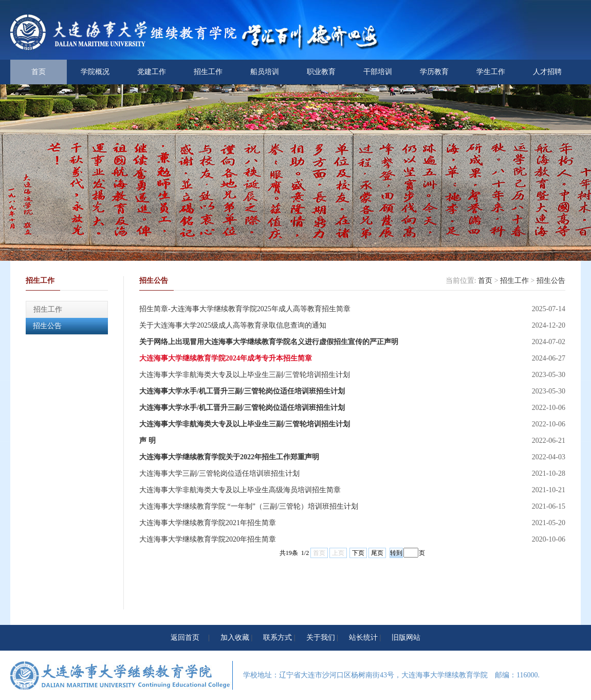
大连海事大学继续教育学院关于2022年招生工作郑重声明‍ (229, 457)
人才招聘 (547, 72)
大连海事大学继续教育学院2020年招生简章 (208, 539)
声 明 (147, 441)
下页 (358, 553)
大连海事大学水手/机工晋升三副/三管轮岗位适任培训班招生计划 (242, 391)
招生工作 (208, 72)
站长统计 (363, 638)
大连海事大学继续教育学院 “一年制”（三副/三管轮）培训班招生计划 (249, 506)
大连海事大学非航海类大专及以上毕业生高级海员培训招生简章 (240, 490)
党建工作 (152, 72)
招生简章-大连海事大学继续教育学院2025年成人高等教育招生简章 (245, 309)
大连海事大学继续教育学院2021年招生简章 (208, 523)
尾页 (377, 553)
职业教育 (321, 72)
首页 (39, 72)
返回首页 (185, 638)
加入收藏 (235, 638)
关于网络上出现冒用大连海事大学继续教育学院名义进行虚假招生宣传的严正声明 (269, 342)
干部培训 (378, 72)
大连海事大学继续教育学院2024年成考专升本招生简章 (226, 358)
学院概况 (95, 72)
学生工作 (491, 72)
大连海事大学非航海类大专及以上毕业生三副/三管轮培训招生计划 (245, 375)
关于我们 (321, 638)
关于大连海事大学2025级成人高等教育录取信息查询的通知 (233, 325)
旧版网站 (406, 638)
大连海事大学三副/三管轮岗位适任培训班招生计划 (219, 473)
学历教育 (434, 72)
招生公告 (47, 326)
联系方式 (278, 638)
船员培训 (265, 72)
